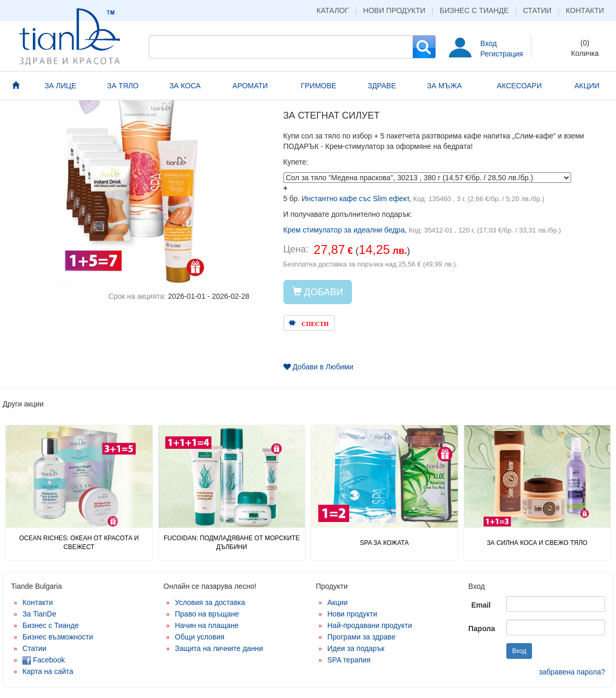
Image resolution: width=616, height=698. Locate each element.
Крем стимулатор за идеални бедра (344, 230)
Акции (337, 602)
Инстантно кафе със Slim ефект (356, 199)
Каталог (333, 10)
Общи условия (200, 637)
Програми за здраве (362, 637)
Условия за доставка (210, 602)
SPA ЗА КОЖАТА (384, 543)
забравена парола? (572, 672)
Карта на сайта (48, 671)
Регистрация (502, 54)
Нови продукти (394, 10)
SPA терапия (349, 660)
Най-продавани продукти (370, 625)
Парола (482, 629)
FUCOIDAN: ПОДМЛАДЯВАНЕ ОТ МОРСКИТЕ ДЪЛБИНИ (232, 543)
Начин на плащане (207, 625)
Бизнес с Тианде (474, 10)
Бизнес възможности (58, 637)
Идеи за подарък (356, 648)
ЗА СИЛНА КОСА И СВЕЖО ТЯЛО (537, 543)
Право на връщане (207, 614)
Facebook (44, 660)
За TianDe (39, 614)
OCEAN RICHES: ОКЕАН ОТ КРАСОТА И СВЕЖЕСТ (79, 543)
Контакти (585, 10)
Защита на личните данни (219, 648)
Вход (489, 43)
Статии (537, 10)
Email (481, 605)
